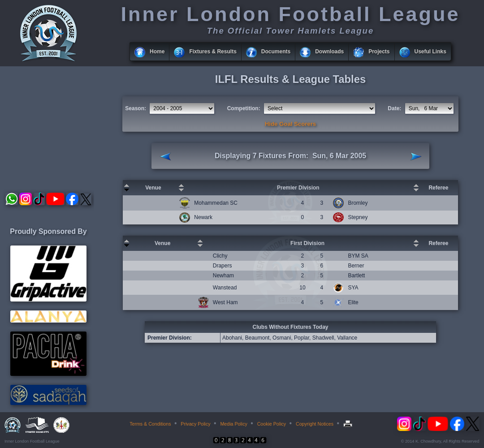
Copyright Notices (315, 424)
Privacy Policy (195, 424)
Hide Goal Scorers (290, 124)
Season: (136, 108)
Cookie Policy (272, 424)
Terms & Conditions (150, 424)
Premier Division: (170, 338)
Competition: (244, 108)
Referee (438, 188)
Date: (394, 108)
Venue (153, 188)
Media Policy (233, 424)
